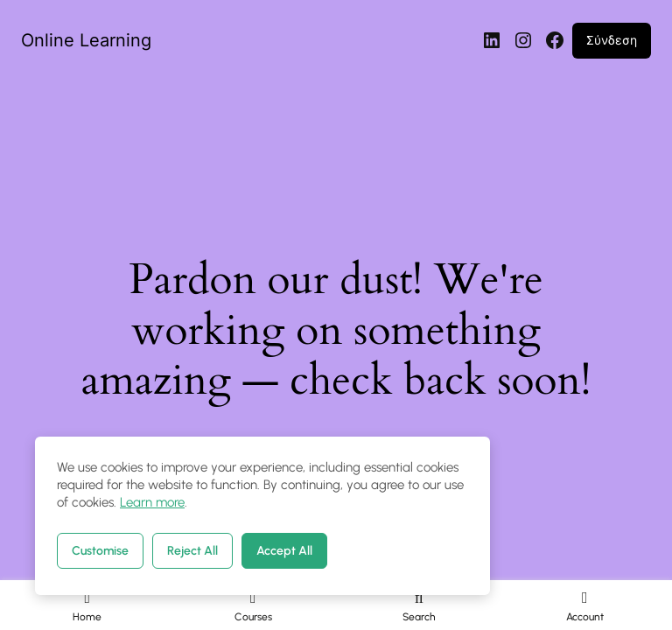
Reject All (192, 551)
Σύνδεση (612, 40)
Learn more (152, 502)
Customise (100, 551)
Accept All (284, 551)
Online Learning (86, 40)
